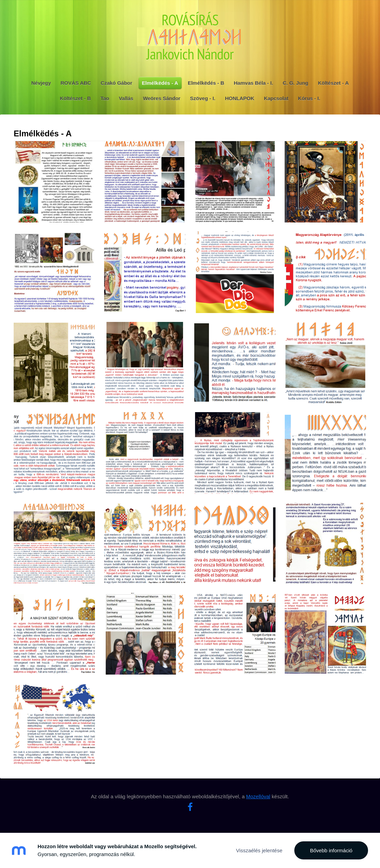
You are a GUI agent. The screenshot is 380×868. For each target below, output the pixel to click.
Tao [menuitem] (105, 98)
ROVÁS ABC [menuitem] (76, 83)
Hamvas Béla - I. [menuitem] (254, 83)
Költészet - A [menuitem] (333, 83)
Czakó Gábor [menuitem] (117, 83)
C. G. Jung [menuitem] (295, 83)
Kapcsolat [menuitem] (276, 98)
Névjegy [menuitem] (41, 83)
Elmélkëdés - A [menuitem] (160, 83)
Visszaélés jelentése (259, 850)
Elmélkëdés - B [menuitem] (206, 83)
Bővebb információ (331, 850)
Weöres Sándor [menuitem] (162, 98)
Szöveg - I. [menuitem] (203, 98)
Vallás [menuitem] (126, 98)
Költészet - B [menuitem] (75, 98)
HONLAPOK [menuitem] (240, 98)
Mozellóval (258, 796)
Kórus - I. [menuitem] (309, 98)
